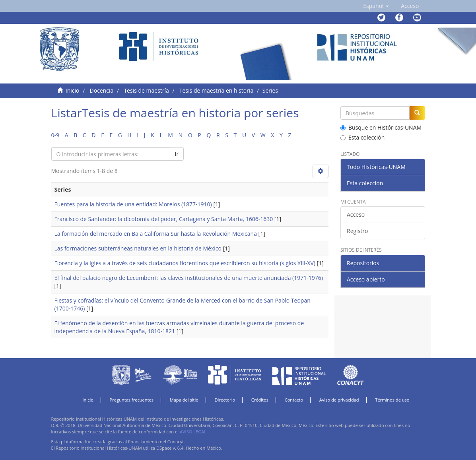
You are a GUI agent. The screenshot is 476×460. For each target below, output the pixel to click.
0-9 (55, 135)
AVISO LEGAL (193, 432)
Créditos (260, 400)
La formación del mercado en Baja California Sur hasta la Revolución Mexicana (156, 234)
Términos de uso (392, 400)
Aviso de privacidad (339, 400)
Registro (357, 231)
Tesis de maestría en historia (216, 90)
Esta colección (362, 137)
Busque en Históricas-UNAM (381, 127)
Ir (177, 154)
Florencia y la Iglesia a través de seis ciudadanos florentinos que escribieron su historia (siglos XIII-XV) (185, 263)
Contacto (294, 400)
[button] (376, 6)
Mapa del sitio (184, 400)
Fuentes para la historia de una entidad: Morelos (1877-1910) (133, 204)
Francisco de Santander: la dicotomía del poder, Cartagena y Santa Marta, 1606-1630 (164, 219)
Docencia (102, 90)
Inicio (73, 90)
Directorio (225, 400)
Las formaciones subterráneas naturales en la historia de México (138, 248)
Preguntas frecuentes (132, 400)
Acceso (356, 214)
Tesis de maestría (146, 90)
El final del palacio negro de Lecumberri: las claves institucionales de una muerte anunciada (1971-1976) (189, 278)
